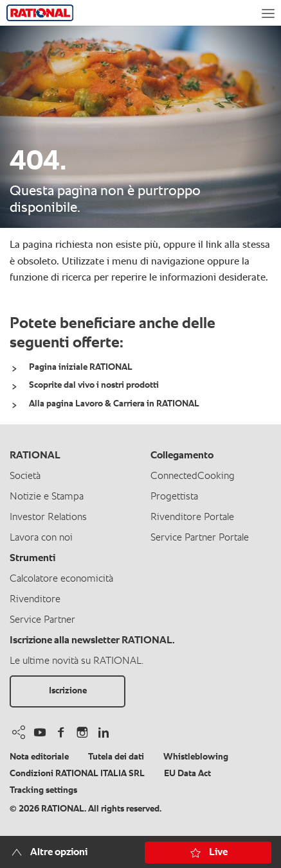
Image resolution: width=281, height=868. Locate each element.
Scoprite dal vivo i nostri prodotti (94, 385)
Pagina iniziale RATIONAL (81, 367)
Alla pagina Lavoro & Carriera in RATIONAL (114, 404)
